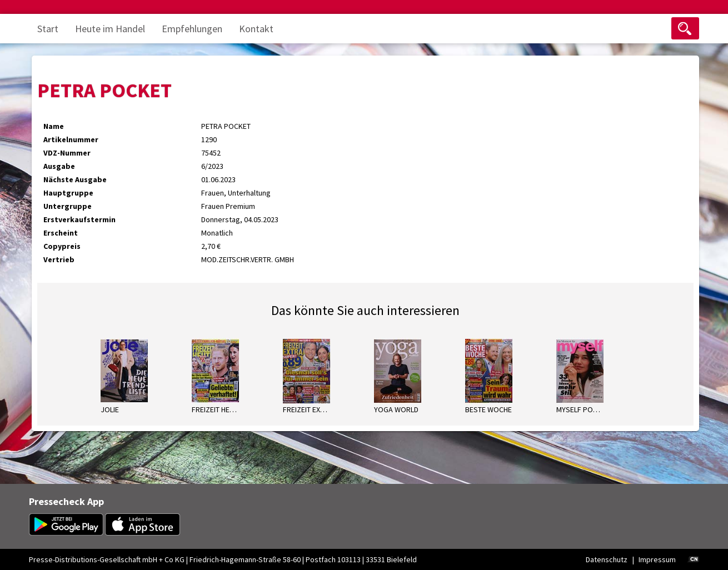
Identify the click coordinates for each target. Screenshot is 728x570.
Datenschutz (607, 559)
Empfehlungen (192, 29)
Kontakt (256, 29)
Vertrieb (59, 259)
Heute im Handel (110, 29)
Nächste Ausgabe (75, 179)
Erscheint (61, 233)
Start (48, 29)
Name (54, 126)
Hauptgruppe (68, 193)
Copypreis (62, 246)
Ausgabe (59, 166)
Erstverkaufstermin (79, 219)
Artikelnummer (71, 139)
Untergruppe (68, 206)
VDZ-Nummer (67, 153)
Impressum (657, 559)
